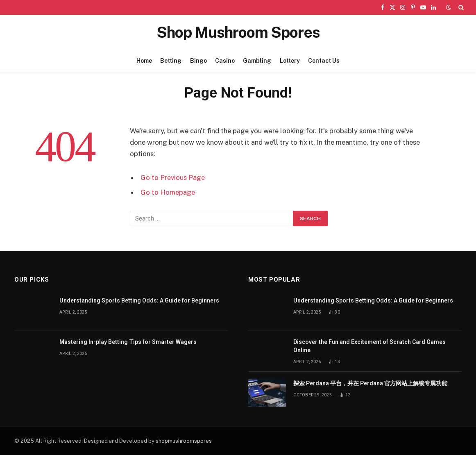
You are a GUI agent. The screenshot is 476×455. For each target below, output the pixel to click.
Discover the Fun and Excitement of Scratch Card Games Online (369, 346)
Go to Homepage (168, 192)
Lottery (290, 61)
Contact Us (324, 61)
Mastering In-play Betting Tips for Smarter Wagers (128, 342)
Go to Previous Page (173, 177)
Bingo (198, 61)
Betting (171, 61)
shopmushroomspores (184, 441)
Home (144, 61)
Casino (225, 61)
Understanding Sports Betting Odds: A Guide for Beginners (139, 300)
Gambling (257, 61)
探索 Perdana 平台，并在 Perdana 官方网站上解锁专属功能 (370, 383)
